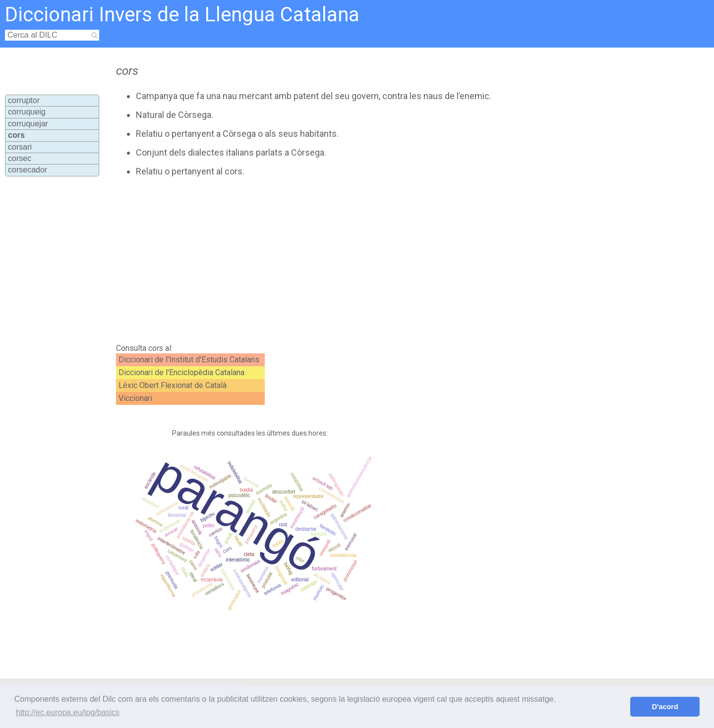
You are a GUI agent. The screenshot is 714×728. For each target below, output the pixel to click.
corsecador (28, 170)
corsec (20, 158)
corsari (20, 147)
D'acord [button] (665, 707)
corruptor (24, 100)
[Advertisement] (318, 260)
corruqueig (27, 112)
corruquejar (28, 124)
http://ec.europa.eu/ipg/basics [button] (68, 712)
